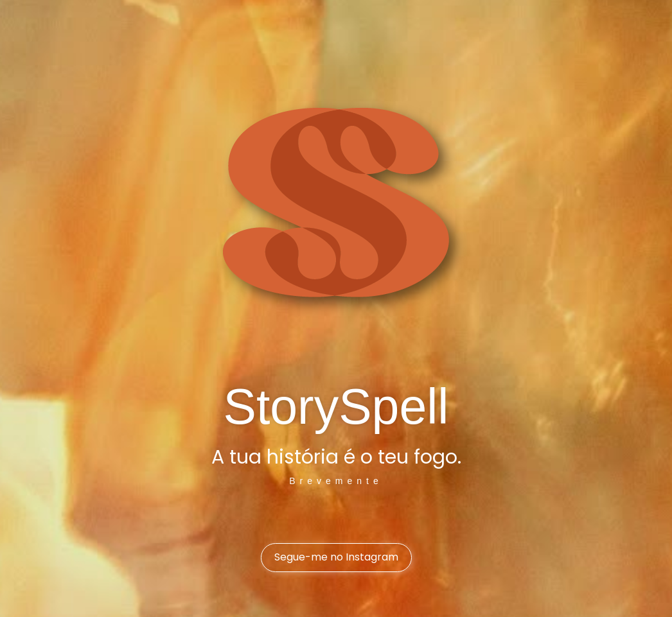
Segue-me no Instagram (336, 557)
